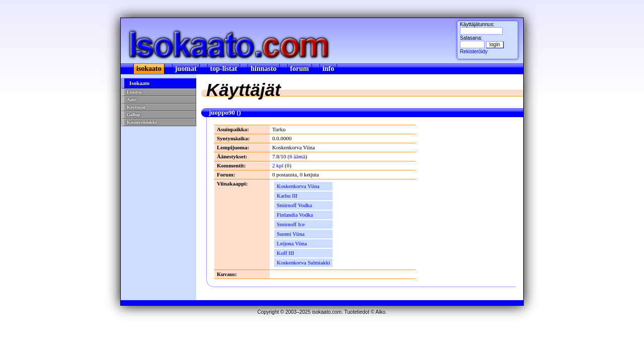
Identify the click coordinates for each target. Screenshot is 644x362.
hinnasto (263, 69)
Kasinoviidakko (142, 122)
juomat (186, 69)
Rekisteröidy (474, 52)
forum (300, 69)
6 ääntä (297, 156)
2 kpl (278, 165)
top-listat (224, 69)
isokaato (149, 69)
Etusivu (134, 92)
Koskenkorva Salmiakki (303, 262)
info (328, 69)
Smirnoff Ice (291, 224)
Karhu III (287, 196)
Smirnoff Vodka (294, 205)
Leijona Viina (292, 243)
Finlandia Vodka (295, 215)
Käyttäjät (136, 107)
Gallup (134, 115)
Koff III (285, 253)
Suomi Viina (291, 234)
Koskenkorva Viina (298, 186)
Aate (131, 100)
